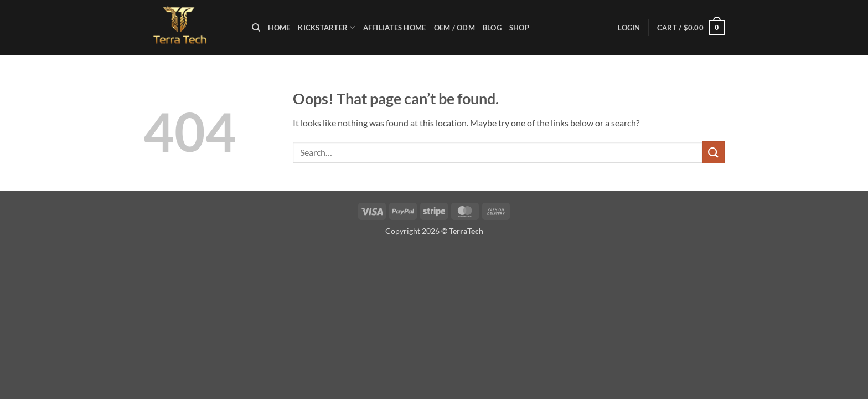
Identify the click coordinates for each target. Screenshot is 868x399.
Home (279, 28)
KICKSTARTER (326, 27)
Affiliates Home (395, 28)
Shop (519, 28)
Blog (492, 28)
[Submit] (714, 152)
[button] (629, 28)
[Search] (256, 28)
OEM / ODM (454, 28)
